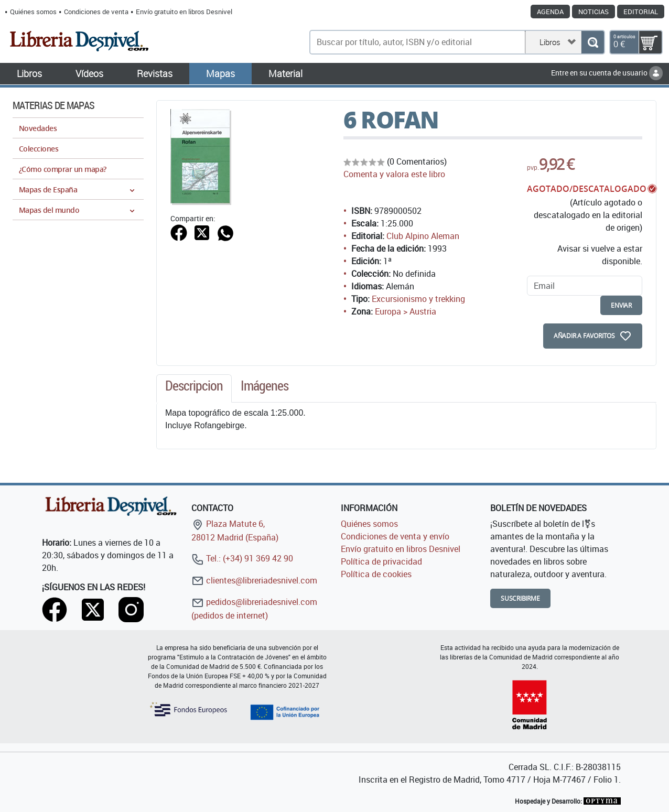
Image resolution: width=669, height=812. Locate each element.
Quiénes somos (33, 12)
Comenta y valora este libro (394, 174)
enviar (621, 305)
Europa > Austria (406, 311)
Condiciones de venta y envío (395, 536)
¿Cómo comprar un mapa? (63, 169)
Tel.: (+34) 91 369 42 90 (242, 558)
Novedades (38, 128)
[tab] (194, 388)
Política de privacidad (381, 561)
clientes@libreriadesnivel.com (254, 580)
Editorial (641, 12)
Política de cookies (376, 574)
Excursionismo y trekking (418, 299)
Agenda (550, 12)
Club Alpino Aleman (423, 236)
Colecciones (39, 149)
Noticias (594, 12)
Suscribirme (520, 598)
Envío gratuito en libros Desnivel (184, 12)
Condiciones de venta (96, 12)
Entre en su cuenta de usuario (607, 73)
